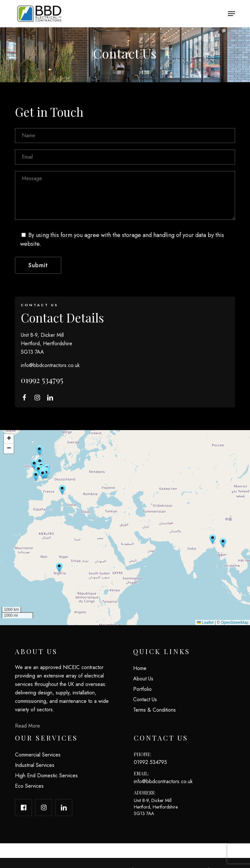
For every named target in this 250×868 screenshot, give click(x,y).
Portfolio (142, 689)
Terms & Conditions (154, 710)
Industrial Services (35, 765)
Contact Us (145, 700)
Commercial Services (38, 755)
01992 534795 (42, 380)
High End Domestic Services (46, 776)
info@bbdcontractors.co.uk (50, 365)
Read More (28, 726)
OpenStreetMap (235, 623)
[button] (231, 14)
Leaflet (205, 623)
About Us (143, 679)
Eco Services (29, 786)
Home (140, 668)
